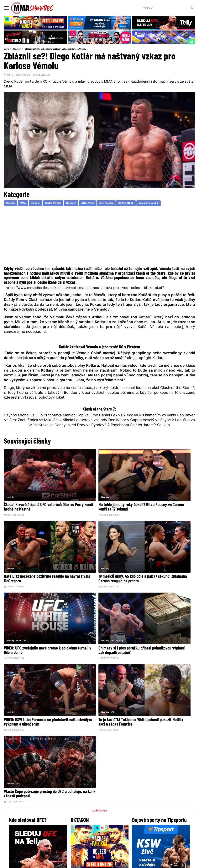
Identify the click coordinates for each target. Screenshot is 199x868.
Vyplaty (154, 536)
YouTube (142, 806)
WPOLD (46, 75)
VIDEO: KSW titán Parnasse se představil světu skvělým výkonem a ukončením (33, 608)
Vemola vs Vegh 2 (170, 204)
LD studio (156, 863)
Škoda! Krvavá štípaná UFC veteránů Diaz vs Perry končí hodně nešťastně (33, 491)
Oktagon (40, 204)
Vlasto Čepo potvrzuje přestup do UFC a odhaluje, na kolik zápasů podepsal (163, 606)
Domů (7, 49)
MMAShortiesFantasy (115, 834)
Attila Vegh (100, 204)
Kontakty (99, 826)
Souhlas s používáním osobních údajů (118, 863)
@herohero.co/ (68, 793)
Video (83, 536)
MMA (26, 204)
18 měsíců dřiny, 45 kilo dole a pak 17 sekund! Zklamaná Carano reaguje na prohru (33, 549)
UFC (90, 536)
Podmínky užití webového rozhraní (57, 863)
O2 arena (82, 204)
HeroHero (86, 834)
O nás (71, 834)
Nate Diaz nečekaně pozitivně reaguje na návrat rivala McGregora (163, 491)
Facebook (86, 806)
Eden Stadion (121, 204)
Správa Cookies (87, 863)
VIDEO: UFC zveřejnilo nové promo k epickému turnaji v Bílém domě (97, 547)
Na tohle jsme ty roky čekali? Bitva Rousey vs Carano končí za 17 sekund (98, 491)
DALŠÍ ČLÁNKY (100, 628)
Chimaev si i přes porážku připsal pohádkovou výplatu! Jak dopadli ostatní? (160, 549)
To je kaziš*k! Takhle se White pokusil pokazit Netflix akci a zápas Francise (99, 606)
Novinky (18, 49)
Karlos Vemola (61, 204)
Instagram (115, 806)
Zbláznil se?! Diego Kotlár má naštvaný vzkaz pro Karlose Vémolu (60, 49)
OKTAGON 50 (145, 204)
